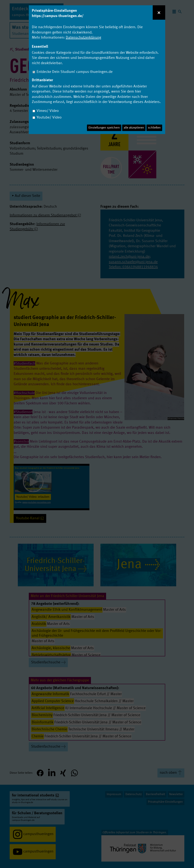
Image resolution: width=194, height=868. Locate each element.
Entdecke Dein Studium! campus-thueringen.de (75, 72)
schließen (154, 128)
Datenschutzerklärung (83, 38)
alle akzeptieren (134, 128)
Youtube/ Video (49, 118)
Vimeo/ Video (48, 111)
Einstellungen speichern (104, 128)
